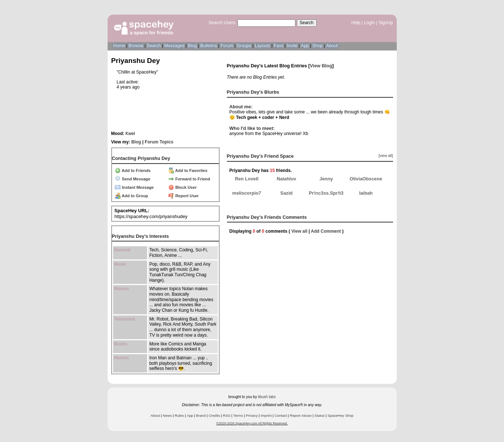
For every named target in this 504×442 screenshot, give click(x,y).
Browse (136, 46)
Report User (184, 196)
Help (356, 23)
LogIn (369, 23)
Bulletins (208, 46)
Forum (227, 46)
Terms (238, 415)
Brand (201, 415)
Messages (174, 46)
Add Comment (326, 231)
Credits (214, 415)
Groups (244, 46)
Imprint (266, 415)
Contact (281, 415)
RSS (227, 415)
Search (307, 23)
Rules (179, 415)
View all (299, 231)
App (305, 46)
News (167, 415)
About (332, 46)
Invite (292, 46)
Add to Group (132, 196)
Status (320, 415)
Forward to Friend (189, 179)
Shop (317, 46)
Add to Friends (133, 171)
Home (119, 46)
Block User (183, 187)
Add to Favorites (188, 171)
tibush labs (267, 397)
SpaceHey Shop (341, 415)
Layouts (262, 46)
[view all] (386, 156)
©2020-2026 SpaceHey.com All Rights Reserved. (252, 423)
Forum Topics (159, 142)
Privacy (252, 415)
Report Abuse (301, 415)
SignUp (386, 23)
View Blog (321, 66)
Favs (279, 46)
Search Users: (223, 23)
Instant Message (134, 187)
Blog (192, 46)
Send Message (133, 179)
